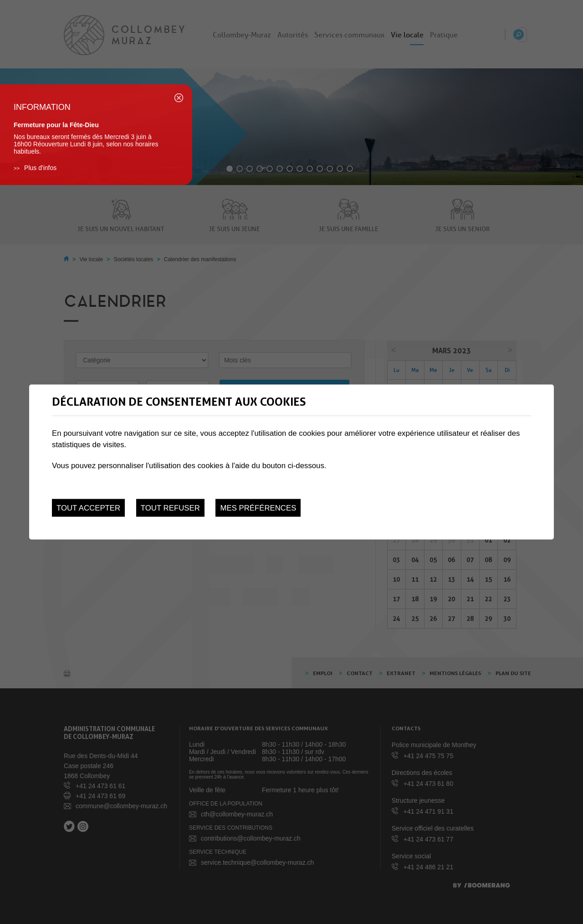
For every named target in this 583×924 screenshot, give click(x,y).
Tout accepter (88, 508)
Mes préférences (258, 508)
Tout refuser (170, 508)
